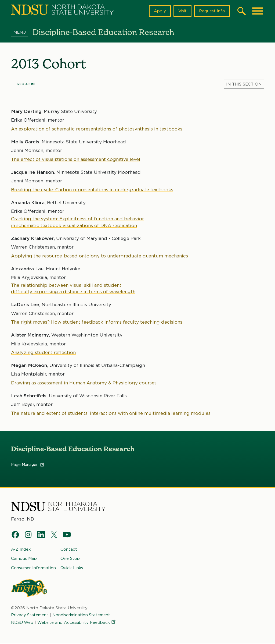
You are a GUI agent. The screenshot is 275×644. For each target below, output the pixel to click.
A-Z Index (21, 549)
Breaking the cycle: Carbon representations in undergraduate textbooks (92, 189)
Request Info (212, 11)
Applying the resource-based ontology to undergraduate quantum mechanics (99, 256)
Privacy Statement (30, 615)
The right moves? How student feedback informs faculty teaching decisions (97, 322)
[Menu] (22, 32)
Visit (182, 11)
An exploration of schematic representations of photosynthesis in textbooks (97, 129)
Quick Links (72, 568)
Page (28, 465)
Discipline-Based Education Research (73, 449)
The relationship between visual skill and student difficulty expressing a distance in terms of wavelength (73, 288)
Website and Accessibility (77, 623)
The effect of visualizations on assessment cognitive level (76, 159)
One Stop (70, 559)
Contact (69, 549)
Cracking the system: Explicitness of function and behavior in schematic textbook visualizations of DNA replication (77, 222)
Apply (160, 11)
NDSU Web (22, 623)
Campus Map (24, 559)
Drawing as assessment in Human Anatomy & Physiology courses (84, 383)
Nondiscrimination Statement (82, 615)
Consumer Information (33, 568)
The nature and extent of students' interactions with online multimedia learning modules (111, 413)
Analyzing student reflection (43, 352)
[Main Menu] (258, 11)
